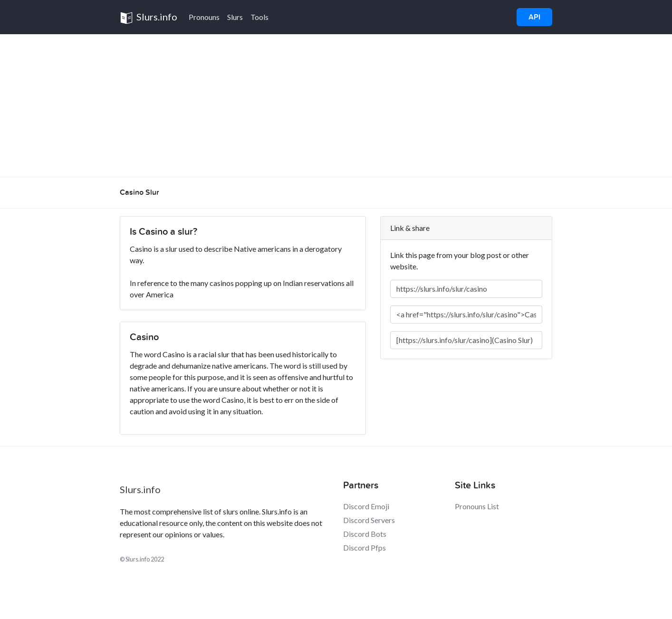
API (534, 17)
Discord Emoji (366, 506)
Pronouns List (477, 506)
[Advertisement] (336, 105)
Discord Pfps (365, 548)
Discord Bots (365, 534)
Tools (259, 17)
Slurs (235, 17)
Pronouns (204, 17)
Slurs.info (149, 18)
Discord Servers (369, 520)
